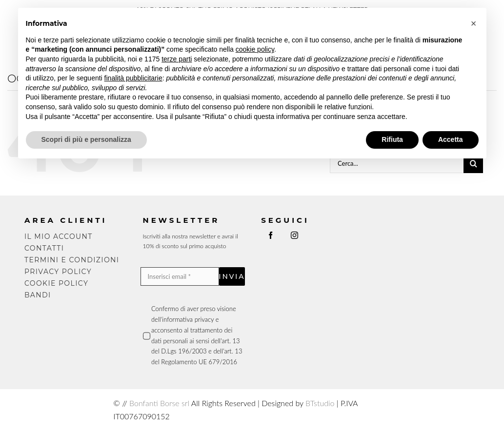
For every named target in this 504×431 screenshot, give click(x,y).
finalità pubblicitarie (133, 78)
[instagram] (294, 235)
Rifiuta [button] (392, 139)
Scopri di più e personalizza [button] (86, 139)
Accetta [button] (451, 139)
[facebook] (271, 235)
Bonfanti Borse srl (159, 403)
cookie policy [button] (255, 49)
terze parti (177, 59)
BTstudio (320, 403)
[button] (474, 23)
